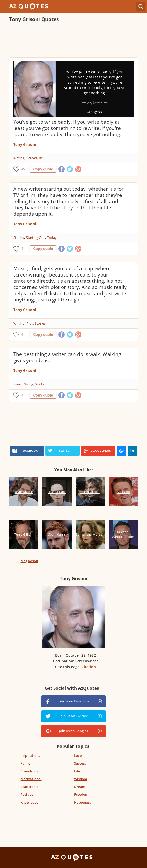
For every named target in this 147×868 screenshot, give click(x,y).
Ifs (41, 158)
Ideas (17, 384)
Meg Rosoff (29, 561)
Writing (19, 158)
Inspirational (31, 755)
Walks (40, 384)
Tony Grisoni (25, 144)
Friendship (29, 771)
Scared (32, 158)
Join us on (73, 701)
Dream (80, 787)
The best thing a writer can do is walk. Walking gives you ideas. (67, 357)
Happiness (82, 802)
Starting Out (35, 238)
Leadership (29, 787)
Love (78, 755)
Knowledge (29, 802)
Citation (89, 667)
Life (77, 771)
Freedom (81, 794)
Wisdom (81, 779)
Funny (25, 763)
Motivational (31, 779)
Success (80, 763)
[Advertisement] (70, 41)
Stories (19, 238)
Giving (28, 384)
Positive (27, 794)
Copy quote (43, 169)
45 (23, 169)
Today (52, 238)
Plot (30, 323)
